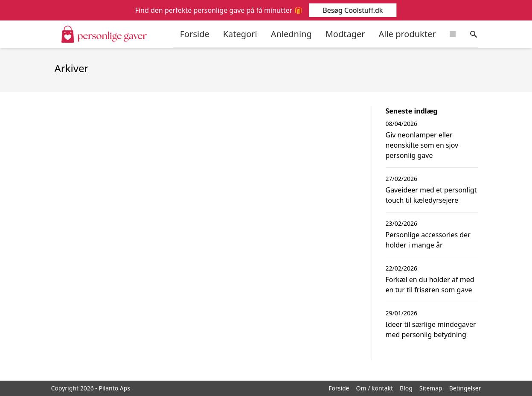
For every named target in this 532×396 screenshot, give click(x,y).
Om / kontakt (375, 388)
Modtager (345, 34)
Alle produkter (407, 34)
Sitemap (431, 388)
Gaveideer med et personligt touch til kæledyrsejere (431, 195)
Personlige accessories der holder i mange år (428, 240)
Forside (195, 34)
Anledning (291, 34)
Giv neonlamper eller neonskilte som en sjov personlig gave (422, 145)
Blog (406, 388)
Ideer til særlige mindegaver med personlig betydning (431, 329)
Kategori (240, 34)
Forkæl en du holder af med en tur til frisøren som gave (430, 285)
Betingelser (465, 388)
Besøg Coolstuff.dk (353, 10)
